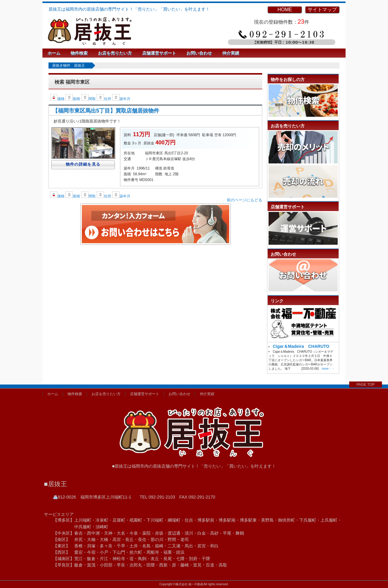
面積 (73, 99)
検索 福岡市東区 (72, 82)
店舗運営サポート (159, 53)
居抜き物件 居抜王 (69, 66)
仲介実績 (231, 53)
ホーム (54, 53)
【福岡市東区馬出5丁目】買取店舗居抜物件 (106, 111)
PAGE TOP (366, 385)
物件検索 (79, 53)
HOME (285, 10)
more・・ (328, 369)
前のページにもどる (244, 200)
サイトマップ (322, 10)
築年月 (121, 99)
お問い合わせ (199, 53)
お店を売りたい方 (115, 53)
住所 (104, 99)
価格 (57, 99)
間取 (89, 99)
